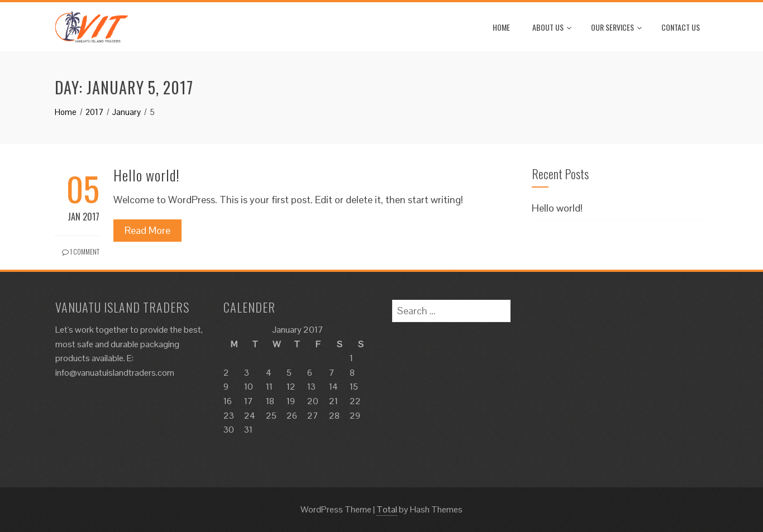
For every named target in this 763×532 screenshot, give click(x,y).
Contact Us (681, 27)
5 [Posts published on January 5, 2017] (289, 373)
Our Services (616, 27)
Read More (147, 230)
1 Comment (81, 251)
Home (501, 27)
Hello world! (147, 175)
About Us (552, 27)
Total (387, 509)
